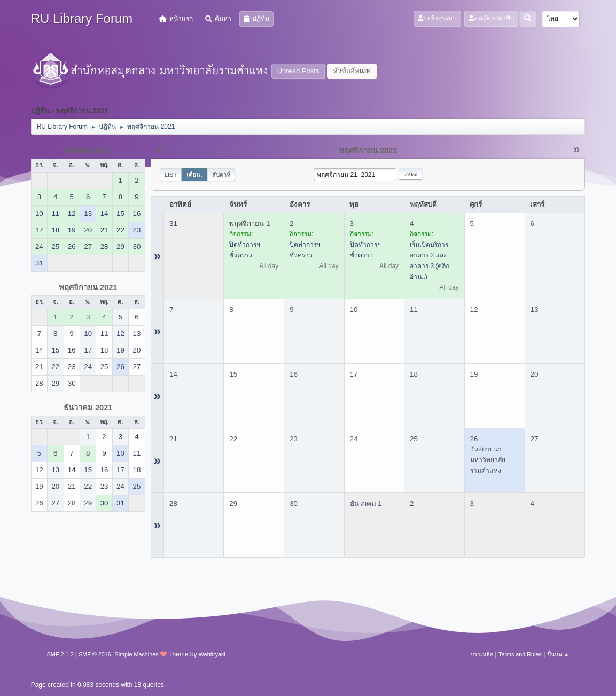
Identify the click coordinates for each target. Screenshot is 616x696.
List (171, 175)
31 (173, 224)
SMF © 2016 (95, 654)
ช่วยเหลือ (482, 654)
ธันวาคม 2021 (88, 408)
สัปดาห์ (221, 175)
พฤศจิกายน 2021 (88, 287)
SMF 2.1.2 (60, 654)
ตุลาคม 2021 (88, 151)
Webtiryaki (212, 654)
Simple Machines (137, 654)
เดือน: (194, 175)
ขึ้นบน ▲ (558, 654)
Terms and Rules (520, 654)
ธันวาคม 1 (366, 503)
